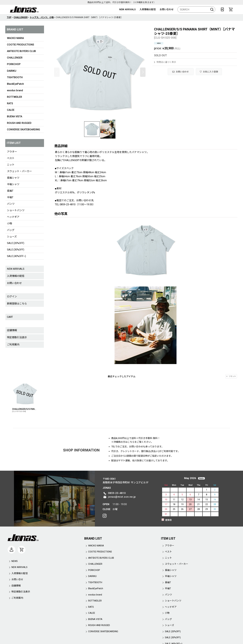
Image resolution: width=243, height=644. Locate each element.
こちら (131, 442)
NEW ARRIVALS (127, 9)
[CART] (231, 9)
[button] (57, 72)
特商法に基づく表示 (165, 62)
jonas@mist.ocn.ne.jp (122, 497)
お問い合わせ (167, 9)
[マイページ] (11, 550)
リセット (231, 376)
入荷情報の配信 (148, 9)
